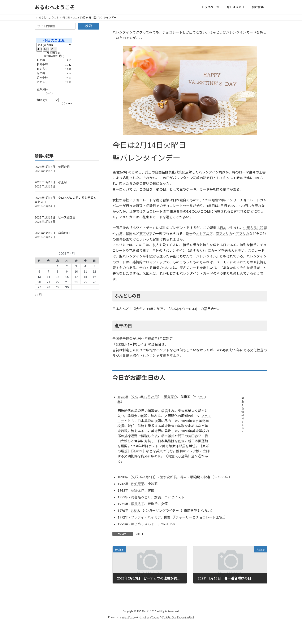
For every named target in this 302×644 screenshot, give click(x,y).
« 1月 (38, 295)
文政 (135, 477)
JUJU (135, 510)
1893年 (223, 477)
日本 (223, 228)
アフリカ (242, 233)
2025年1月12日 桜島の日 (52, 233)
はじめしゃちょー (144, 524)
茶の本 (138, 451)
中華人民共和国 (255, 228)
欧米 (189, 233)
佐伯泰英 (138, 484)
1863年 (123, 397)
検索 (89, 26)
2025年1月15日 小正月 (51, 182)
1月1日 (149, 477)
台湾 (119, 233)
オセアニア (204, 233)
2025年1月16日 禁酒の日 (52, 167)
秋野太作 (138, 490)
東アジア (146, 233)
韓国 (129, 233)
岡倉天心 (171, 397)
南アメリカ (224, 233)
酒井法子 (138, 504)
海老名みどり (141, 497)
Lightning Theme (150, 617)
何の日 (139, 534)
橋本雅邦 (168, 436)
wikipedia (243, 423)
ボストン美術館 (160, 446)
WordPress (128, 617)
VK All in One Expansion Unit (178, 617)
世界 (119, 239)
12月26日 (151, 397)
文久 (135, 397)
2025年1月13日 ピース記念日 (55, 217)
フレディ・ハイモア (146, 517)
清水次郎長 (168, 477)
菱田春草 (195, 436)
